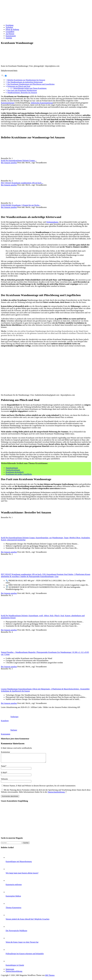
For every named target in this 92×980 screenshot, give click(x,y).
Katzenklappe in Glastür (15, 967)
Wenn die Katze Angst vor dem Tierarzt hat (22, 944)
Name (3, 768)
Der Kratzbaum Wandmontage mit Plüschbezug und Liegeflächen (31, 84)
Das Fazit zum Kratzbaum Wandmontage (22, 90)
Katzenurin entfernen (14, 886)
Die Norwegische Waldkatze (16, 932)
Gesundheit (10, 32)
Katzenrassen (11, 36)
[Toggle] (6, 76)
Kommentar (5, 752)
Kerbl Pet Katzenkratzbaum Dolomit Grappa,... (19, 160)
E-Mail (4, 774)
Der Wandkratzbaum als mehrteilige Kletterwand (25, 82)
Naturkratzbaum (12, 468)
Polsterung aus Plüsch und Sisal (19, 86)
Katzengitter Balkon (13, 898)
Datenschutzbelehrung (56, 794)
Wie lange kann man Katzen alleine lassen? (22, 875)
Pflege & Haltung (12, 29)
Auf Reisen (10, 34)
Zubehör (9, 38)
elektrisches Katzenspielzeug (42, 103)
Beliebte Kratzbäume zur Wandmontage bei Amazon (26, 80)
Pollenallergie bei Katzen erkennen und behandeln (25, 955)
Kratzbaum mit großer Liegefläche (19, 474)
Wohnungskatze (52, 222)
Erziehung (10, 25)
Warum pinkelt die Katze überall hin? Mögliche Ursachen (28, 921)
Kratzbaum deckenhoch (15, 472)
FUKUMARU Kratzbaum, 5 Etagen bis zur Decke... (21, 205)
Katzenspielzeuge (8, 103)
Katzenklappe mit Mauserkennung (19, 863)
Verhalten (9, 27)
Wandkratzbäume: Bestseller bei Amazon (22, 92)
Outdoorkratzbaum (13, 470)
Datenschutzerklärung (14, 973)
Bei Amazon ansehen (9, 163)
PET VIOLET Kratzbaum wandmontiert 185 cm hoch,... (22, 183)
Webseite (4, 781)
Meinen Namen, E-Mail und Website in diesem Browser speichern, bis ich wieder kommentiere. (40, 787)
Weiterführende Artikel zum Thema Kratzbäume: (30, 88)
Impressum (10, 971)
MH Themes (50, 977)
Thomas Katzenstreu (13, 909)
